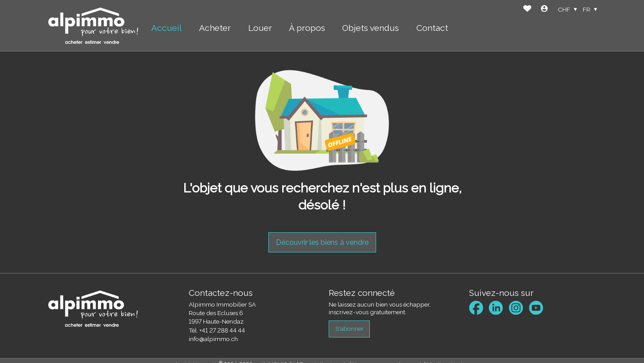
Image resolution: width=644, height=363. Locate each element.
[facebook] (476, 308)
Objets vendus (371, 28)
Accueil (167, 28)
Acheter (215, 28)
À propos (307, 28)
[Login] (544, 10)
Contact (432, 28)
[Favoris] (527, 10)
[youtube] (536, 308)
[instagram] (516, 308)
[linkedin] (496, 308)
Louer (260, 28)
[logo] (93, 26)
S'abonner (350, 329)
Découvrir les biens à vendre (322, 242)
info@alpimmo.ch (213, 339)
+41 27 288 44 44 (222, 330)
